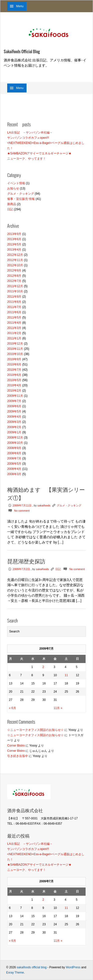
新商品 (12, 204)
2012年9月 (14, 270)
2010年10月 (15, 354)
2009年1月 (14, 432)
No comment (22, 511)
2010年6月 (14, 375)
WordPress (73, 967)
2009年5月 (14, 411)
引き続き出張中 (18, 756)
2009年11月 (15, 396)
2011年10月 (15, 291)
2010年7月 (14, 370)
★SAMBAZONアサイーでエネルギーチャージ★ (39, 153)
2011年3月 (14, 328)
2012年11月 (15, 260)
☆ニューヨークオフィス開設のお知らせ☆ (35, 730)
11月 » (58, 708)
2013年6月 (14, 239)
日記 (10, 209)
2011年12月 (15, 286)
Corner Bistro (16, 746)
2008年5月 (14, 464)
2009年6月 (14, 406)
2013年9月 (14, 234)
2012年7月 (14, 281)
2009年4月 (14, 417)
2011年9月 (14, 297)
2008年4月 (14, 469)
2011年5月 (14, 317)
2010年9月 (14, 359)
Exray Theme (15, 973)
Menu (20, 6)
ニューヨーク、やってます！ (27, 159)
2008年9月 (14, 448)
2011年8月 (14, 302)
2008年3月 (14, 474)
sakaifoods (44, 505)
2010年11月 (15, 349)
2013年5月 (14, 244)
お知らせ (13, 188)
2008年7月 (14, 458)
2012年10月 (15, 265)
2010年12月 (15, 344)
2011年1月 (14, 338)
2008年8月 (14, 453)
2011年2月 (14, 333)
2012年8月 (14, 276)
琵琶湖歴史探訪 (26, 561)
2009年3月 (14, 422)
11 (66, 675)
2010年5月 (14, 380)
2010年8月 (14, 364)
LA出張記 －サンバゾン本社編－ (30, 133)
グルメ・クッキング (21, 194)
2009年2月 (14, 427)
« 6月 (13, 708)
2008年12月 (15, 438)
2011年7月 (14, 307)
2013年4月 (14, 250)
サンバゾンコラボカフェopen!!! (28, 138)
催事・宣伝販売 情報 (21, 199)
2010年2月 (14, 391)
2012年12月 (15, 255)
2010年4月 (14, 385)
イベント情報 (16, 183)
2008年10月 (15, 443)
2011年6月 (14, 312)
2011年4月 (14, 323)
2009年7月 (14, 401)
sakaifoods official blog (32, 967)
